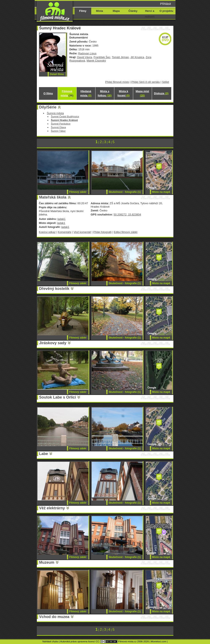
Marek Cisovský (96, 61)
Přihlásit (165, 4)
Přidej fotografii (102, 232)
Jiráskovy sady (53, 343)
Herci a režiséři (150, 14)
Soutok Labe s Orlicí (58, 397)
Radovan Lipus (87, 53)
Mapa (116, 11)
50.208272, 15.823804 (127, 214)
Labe (44, 454)
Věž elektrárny (52, 508)
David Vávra (85, 57)
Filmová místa (67, 93)
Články (133, 11)
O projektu (166, 11)
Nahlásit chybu (50, 641)
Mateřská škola (53, 197)
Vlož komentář (82, 232)
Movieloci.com (159, 641)
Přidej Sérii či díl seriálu (146, 82)
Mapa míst (142, 93)
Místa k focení (124, 93)
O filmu (48, 93)
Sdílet (165, 82)
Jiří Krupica (137, 57)
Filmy (83, 11)
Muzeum (47, 562)
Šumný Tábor (58, 131)
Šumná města (55, 113)
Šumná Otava (58, 127)
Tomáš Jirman (120, 57)
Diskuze (161, 93)
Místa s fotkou (105, 93)
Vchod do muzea (54, 617)
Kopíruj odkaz (47, 232)
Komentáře (64, 232)
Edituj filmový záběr (126, 232)
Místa (99, 11)
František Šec (102, 57)
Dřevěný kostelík (54, 289)
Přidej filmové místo (117, 82)
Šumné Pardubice (61, 124)
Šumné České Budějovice (65, 116)
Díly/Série (48, 107)
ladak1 (61, 219)
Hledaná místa (86, 93)
